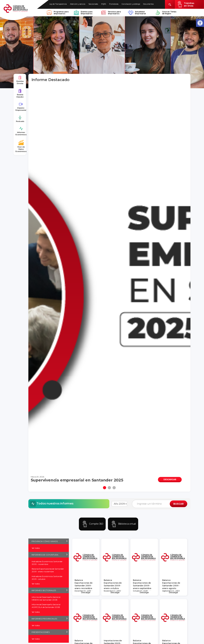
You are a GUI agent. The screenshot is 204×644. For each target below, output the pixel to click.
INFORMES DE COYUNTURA (45, 555)
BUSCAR (178, 504)
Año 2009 (120, 504)
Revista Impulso (20, 93)
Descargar (86, 593)
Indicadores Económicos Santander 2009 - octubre (47, 578)
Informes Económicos (21, 131)
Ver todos (36, 548)
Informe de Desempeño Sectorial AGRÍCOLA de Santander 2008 (46, 606)
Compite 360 (92, 524)
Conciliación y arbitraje (131, 4)
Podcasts (20, 119)
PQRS (104, 4)
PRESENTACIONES (41, 632)
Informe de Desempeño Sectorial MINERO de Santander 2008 (46, 598)
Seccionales (93, 4)
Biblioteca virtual (123, 524)
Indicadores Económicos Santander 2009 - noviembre (47, 563)
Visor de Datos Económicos (21, 146)
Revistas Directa (20, 80)
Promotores (114, 4)
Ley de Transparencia (58, 4)
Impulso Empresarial (21, 107)
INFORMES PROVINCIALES (44, 619)
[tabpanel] (109, 285)
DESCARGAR (170, 479)
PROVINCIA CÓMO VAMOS (45, 541)
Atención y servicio (78, 4)
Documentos (148, 4)
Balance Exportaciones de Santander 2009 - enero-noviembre (48, 570)
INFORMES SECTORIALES (44, 590)
